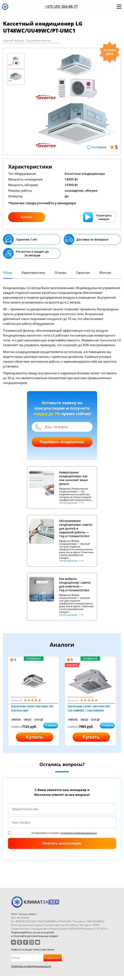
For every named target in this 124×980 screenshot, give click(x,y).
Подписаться (52, 958)
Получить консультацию (62, 843)
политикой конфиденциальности (79, 833)
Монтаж (105, 273)
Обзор (8, 273)
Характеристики (33, 273)
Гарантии (83, 273)
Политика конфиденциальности (31, 966)
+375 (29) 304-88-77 (61, 6)
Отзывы (61, 273)
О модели (51, 725)
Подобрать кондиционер (62, 442)
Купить (27, 217)
